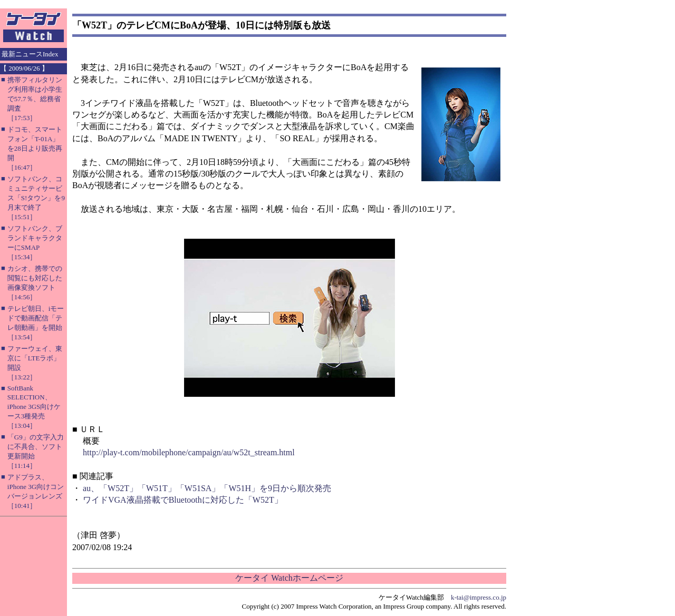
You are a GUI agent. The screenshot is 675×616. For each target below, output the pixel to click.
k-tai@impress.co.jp (479, 597)
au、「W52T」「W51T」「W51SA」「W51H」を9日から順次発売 (207, 488)
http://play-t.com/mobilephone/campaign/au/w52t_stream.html (189, 452)
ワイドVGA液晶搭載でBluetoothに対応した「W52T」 (183, 500)
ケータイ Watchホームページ (289, 578)
